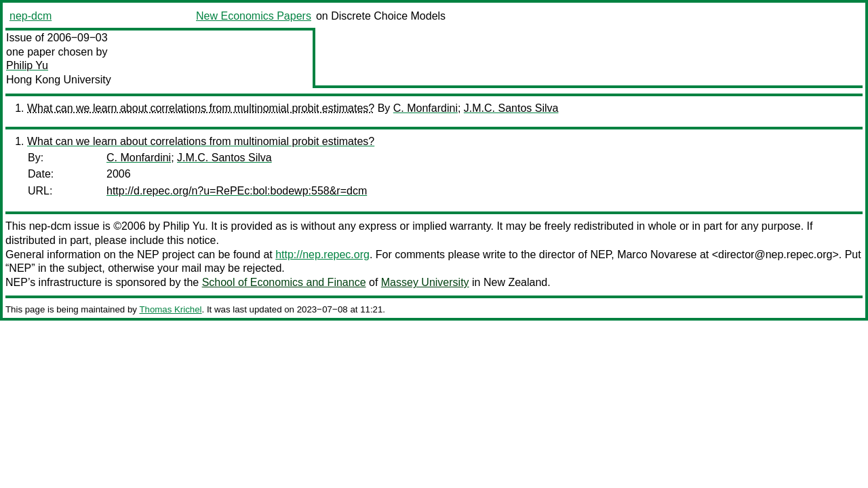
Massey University (425, 282)
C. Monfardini (426, 108)
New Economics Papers (254, 16)
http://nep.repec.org (322, 255)
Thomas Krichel (170, 309)
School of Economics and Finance (284, 282)
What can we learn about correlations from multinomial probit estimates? (201, 108)
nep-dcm (31, 16)
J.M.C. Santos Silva (511, 108)
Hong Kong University (59, 80)
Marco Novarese (657, 255)
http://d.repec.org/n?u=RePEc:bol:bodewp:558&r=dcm (237, 191)
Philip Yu (27, 65)
